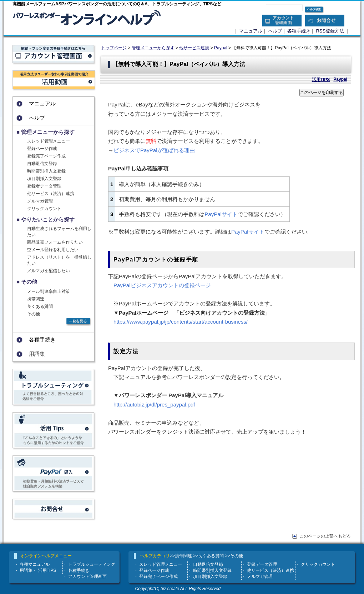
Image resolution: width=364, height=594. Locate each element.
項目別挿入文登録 (44, 179)
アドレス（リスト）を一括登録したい (59, 260)
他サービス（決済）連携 (51, 194)
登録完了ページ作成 (46, 156)
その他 (34, 314)
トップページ (114, 48)
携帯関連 (36, 299)
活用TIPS (321, 80)
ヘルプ (275, 31)
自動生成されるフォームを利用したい (59, 232)
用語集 (26, 570)
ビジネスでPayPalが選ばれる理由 (154, 150)
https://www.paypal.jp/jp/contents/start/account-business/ (181, 322)
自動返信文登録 (42, 164)
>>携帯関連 (181, 556)
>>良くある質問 (208, 556)
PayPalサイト (221, 214)
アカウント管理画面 (87, 576)
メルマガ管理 (40, 201)
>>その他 (234, 556)
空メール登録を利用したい (53, 250)
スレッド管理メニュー (49, 141)
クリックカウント (44, 209)
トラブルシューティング (92, 564)
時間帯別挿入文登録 (46, 171)
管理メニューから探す (153, 48)
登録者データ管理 (44, 186)
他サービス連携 (194, 48)
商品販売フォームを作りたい (55, 242)
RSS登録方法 (330, 31)
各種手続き (299, 31)
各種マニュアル (35, 564)
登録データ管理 (262, 564)
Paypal (221, 48)
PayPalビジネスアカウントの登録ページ (162, 285)
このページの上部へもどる (325, 536)
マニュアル (251, 31)
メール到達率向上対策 (49, 291)
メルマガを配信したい (49, 271)
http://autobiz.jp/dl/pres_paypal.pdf (154, 405)
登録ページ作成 (42, 149)
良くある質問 (40, 306)
